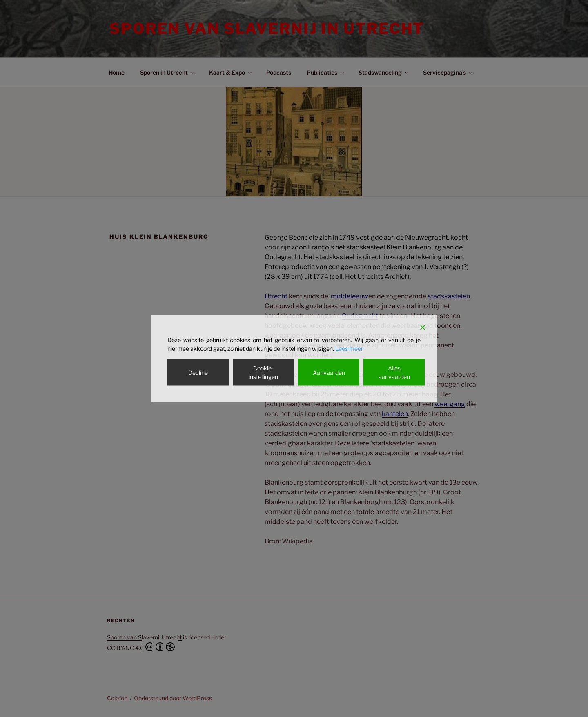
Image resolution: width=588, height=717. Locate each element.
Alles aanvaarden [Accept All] (394, 372)
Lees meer (349, 348)
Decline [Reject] (198, 372)
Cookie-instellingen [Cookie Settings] (263, 372)
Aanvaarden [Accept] (329, 372)
